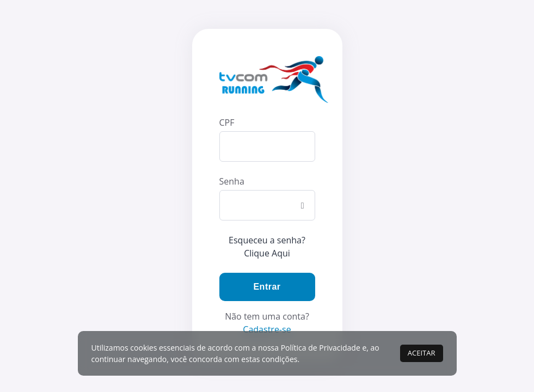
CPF (227, 122)
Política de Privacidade (321, 348)
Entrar (267, 287)
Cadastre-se (267, 329)
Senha (232, 181)
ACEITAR (422, 353)
